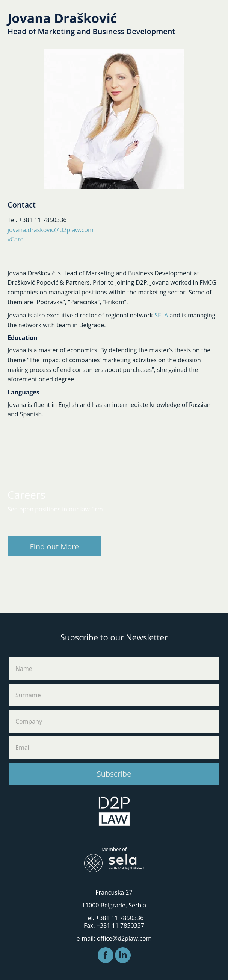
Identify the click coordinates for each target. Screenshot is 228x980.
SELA (161, 315)
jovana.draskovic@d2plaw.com (51, 230)
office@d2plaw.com (124, 938)
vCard (16, 239)
